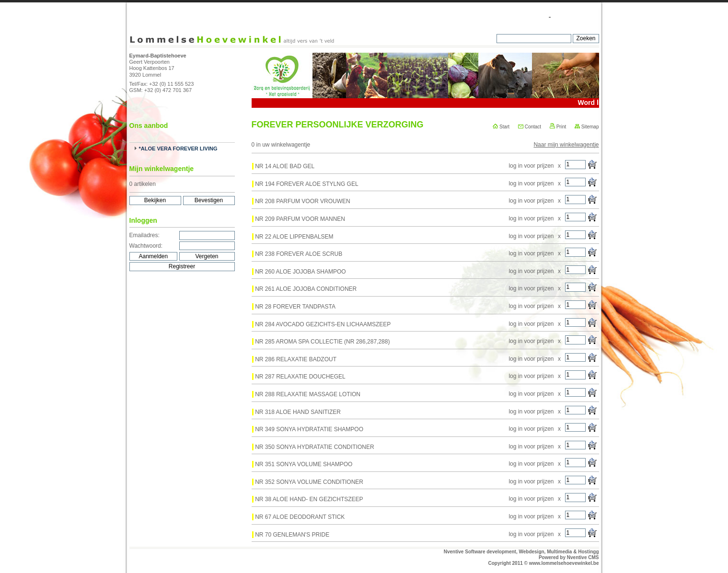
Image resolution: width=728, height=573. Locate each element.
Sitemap (587, 127)
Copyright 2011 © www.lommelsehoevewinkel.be (544, 563)
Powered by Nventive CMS (569, 557)
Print (558, 127)
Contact (530, 127)
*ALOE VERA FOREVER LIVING (178, 149)
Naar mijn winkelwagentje (566, 145)
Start (501, 127)
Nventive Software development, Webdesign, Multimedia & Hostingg (521, 552)
